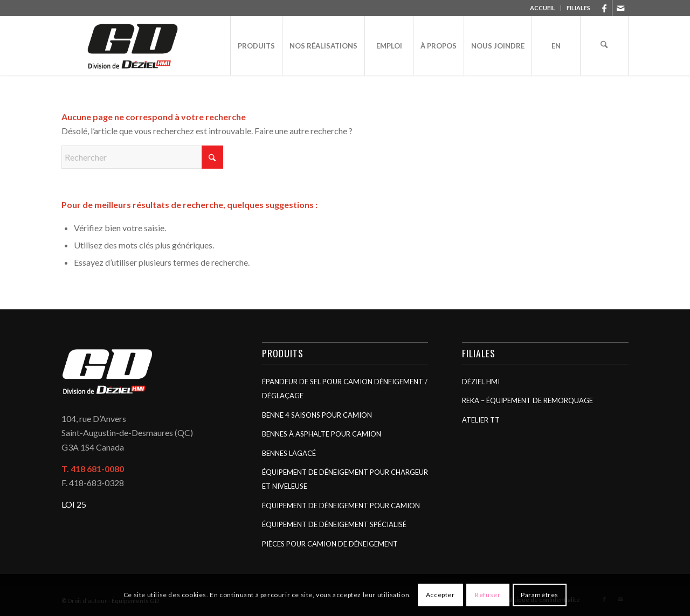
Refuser (488, 595)
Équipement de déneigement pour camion (341, 506)
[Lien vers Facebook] (604, 8)
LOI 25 (74, 504)
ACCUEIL (543, 8)
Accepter (440, 595)
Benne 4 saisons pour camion (317, 415)
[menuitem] (543, 8)
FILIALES (578, 8)
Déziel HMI (481, 382)
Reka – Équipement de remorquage (527, 400)
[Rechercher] (604, 46)
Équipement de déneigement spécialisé (334, 524)
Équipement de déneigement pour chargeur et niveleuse (345, 479)
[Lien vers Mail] (620, 8)
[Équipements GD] (133, 46)
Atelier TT (481, 420)
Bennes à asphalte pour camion (322, 434)
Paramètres (540, 595)
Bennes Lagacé (289, 453)
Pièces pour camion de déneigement (330, 544)
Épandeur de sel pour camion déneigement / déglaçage (345, 389)
